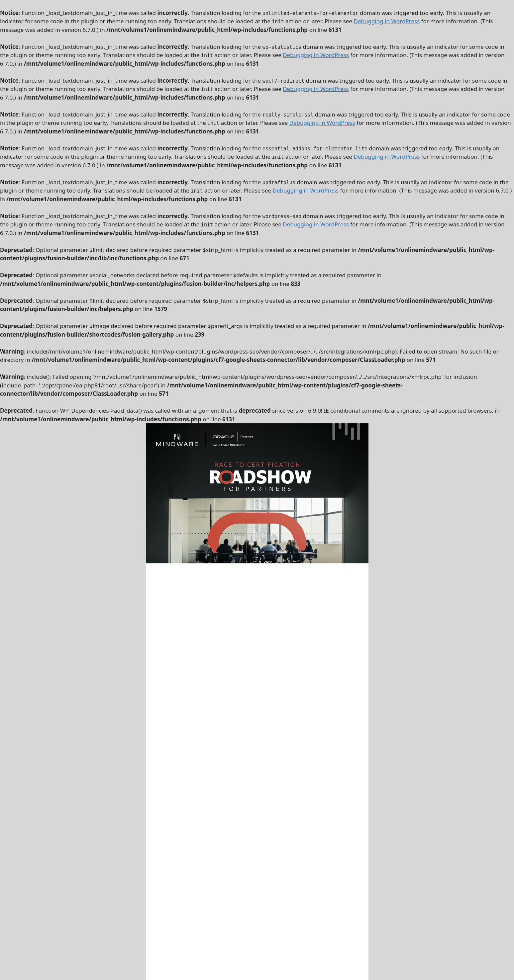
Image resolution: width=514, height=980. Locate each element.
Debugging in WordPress (387, 21)
